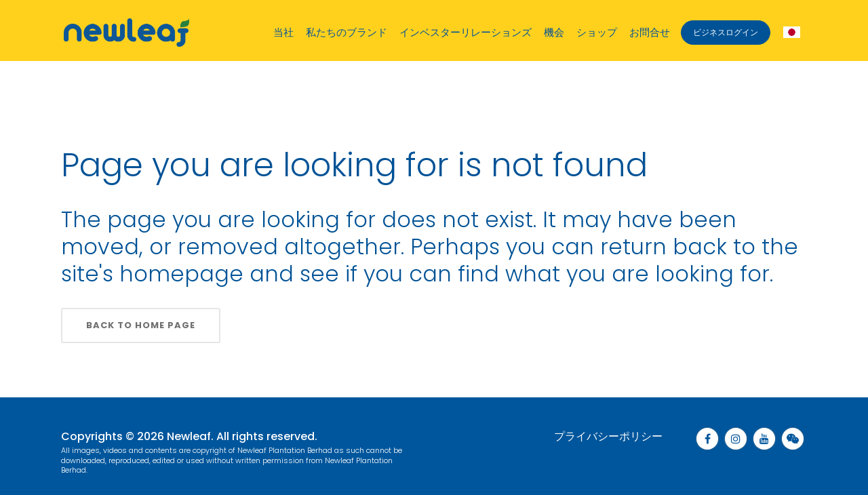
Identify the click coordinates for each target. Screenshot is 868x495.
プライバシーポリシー (608, 436)
